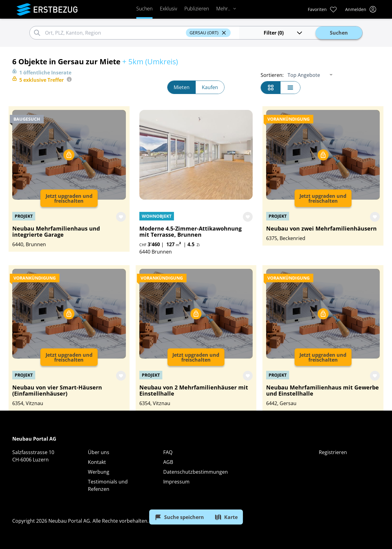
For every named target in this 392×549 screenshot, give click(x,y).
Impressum (176, 482)
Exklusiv (164, 9)
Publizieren (192, 9)
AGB (168, 462)
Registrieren (333, 452)
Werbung (99, 472)
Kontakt (97, 462)
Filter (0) (263, 33)
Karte (228, 516)
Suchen (140, 9)
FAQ (168, 452)
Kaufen (210, 87)
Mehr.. (222, 9)
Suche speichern (177, 516)
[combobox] (104, 33)
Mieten (182, 87)
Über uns (99, 452)
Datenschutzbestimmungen (196, 472)
